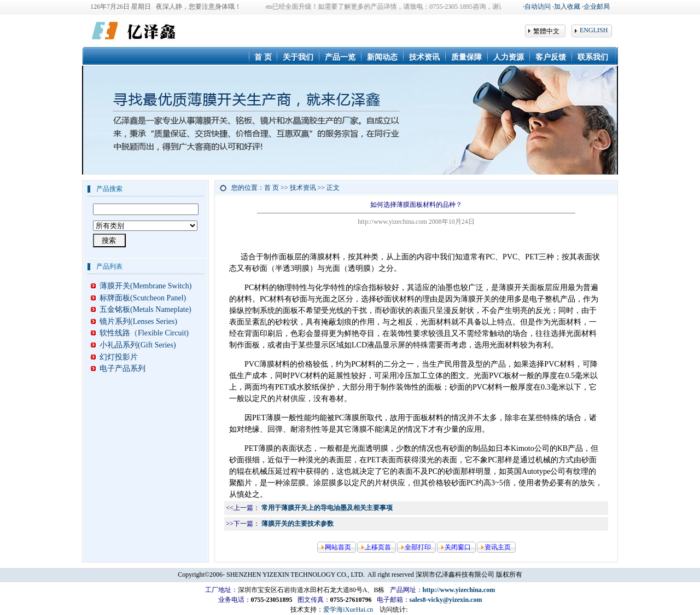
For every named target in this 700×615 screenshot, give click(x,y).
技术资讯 (303, 188)
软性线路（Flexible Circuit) (140, 333)
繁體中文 (546, 31)
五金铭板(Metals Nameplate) (141, 309)
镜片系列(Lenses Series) (134, 321)
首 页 (272, 188)
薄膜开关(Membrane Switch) (141, 286)
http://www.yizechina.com (459, 590)
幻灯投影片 (114, 357)
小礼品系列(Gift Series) (133, 345)
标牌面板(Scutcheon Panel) (138, 298)
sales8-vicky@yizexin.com (446, 600)
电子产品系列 (118, 369)
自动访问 (538, 7)
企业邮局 (597, 7)
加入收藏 (567, 7)
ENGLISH (594, 30)
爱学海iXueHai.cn (348, 610)
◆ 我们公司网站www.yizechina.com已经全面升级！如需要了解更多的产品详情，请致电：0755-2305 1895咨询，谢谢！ (345, 7)
